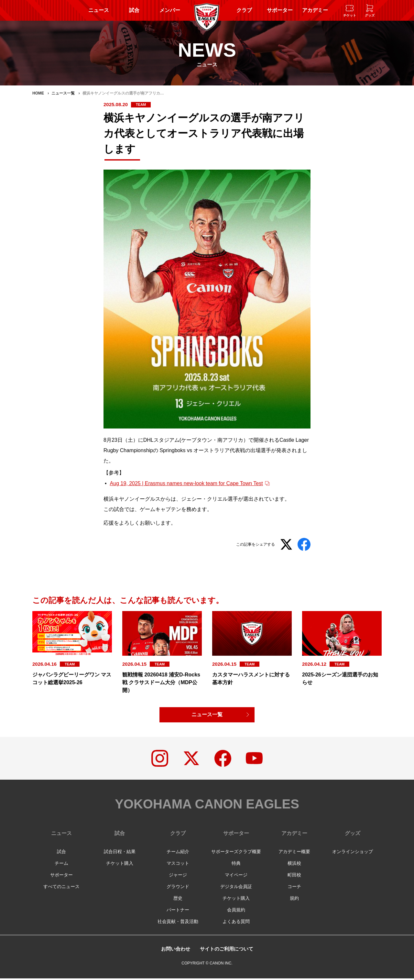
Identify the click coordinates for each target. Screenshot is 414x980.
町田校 (294, 876)
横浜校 (294, 865)
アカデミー (315, 10)
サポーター (280, 10)
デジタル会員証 (236, 888)
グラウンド (178, 888)
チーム (61, 865)
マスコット (178, 865)
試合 (134, 10)
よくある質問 (236, 923)
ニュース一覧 (207, 715)
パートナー (178, 911)
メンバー (170, 10)
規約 (294, 900)
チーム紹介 (178, 853)
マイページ (236, 876)
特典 (236, 865)
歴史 (178, 900)
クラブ (244, 10)
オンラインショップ (353, 853)
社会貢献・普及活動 (178, 923)
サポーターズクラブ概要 (236, 853)
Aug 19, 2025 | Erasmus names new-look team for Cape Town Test (186, 483)
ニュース (99, 10)
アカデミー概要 (294, 853)
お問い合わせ (174, 950)
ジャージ (178, 876)
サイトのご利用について (227, 950)
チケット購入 (120, 865)
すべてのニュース (61, 888)
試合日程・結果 (120, 853)
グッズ (353, 835)
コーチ (294, 888)
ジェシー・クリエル (204, 499)
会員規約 (236, 911)
